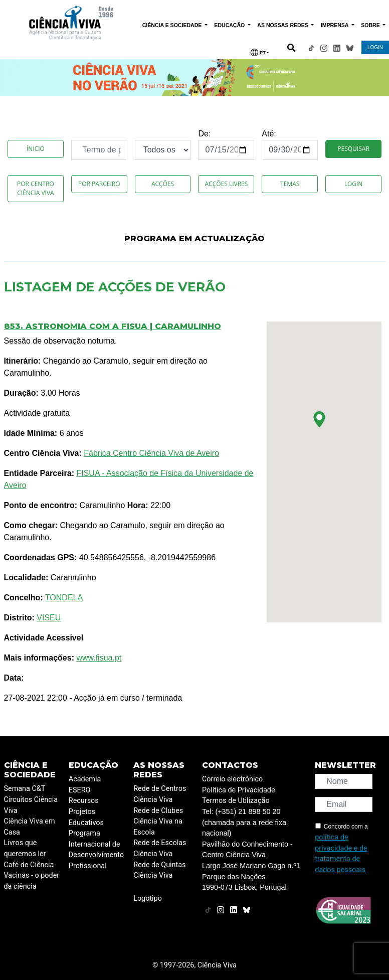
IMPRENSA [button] (335, 25)
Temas (290, 184)
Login (354, 184)
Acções (163, 184)
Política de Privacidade (239, 790)
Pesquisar (353, 149)
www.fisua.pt (99, 658)
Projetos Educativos (86, 817)
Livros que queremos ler (25, 848)
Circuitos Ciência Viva (31, 805)
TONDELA (64, 598)
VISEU (49, 618)
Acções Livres (226, 184)
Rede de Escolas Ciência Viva (160, 848)
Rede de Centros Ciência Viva (160, 794)
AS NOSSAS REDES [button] (283, 25)
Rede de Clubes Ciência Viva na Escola (158, 822)
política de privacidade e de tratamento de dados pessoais (341, 854)
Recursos (84, 801)
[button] (319, 419)
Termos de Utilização (236, 801)
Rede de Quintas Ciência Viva (159, 870)
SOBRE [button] (371, 25)
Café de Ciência (29, 865)
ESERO (80, 790)
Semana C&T (25, 789)
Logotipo (148, 899)
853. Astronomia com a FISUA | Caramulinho (113, 326)
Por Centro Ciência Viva (36, 188)
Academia (85, 779)
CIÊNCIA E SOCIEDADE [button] (173, 25)
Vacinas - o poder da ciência (32, 881)
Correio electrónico (232, 779)
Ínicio (36, 149)
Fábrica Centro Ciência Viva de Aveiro (151, 453)
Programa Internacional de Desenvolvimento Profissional (96, 850)
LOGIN (375, 47)
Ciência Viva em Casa (30, 827)
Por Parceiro (99, 184)
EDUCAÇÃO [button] (230, 25)
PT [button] (258, 52)
